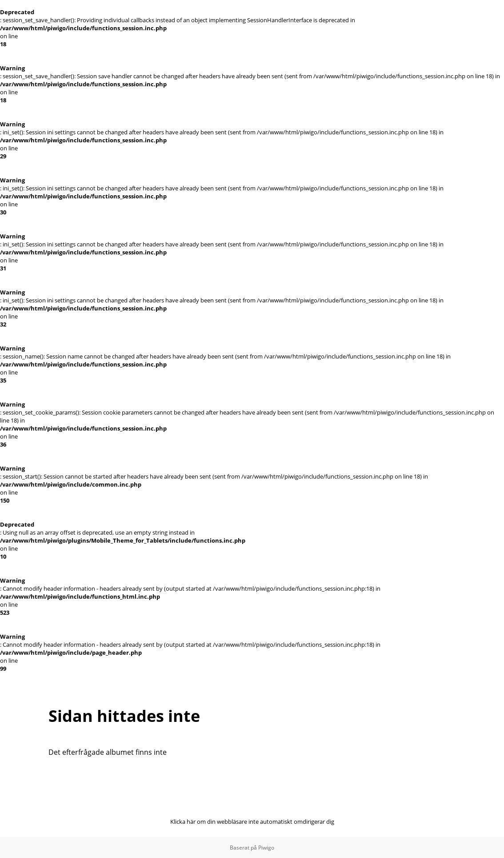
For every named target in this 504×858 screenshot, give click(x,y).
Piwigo (266, 848)
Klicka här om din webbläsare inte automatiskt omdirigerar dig (252, 822)
